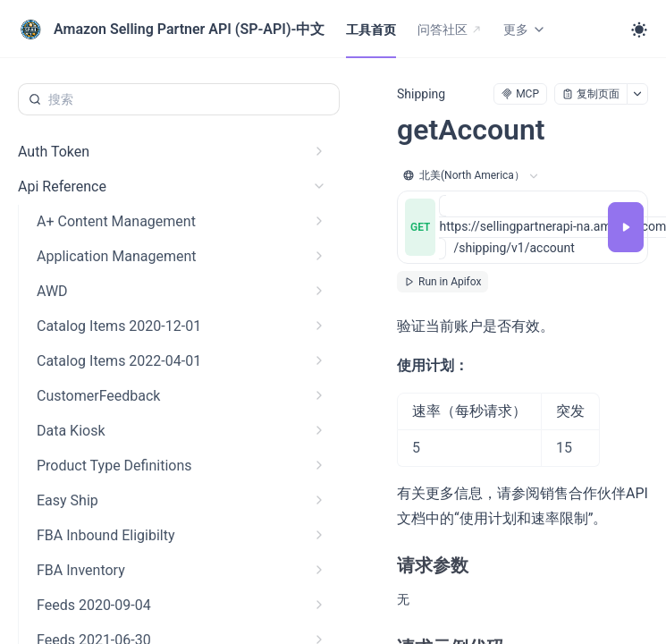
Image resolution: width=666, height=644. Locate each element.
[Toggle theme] (639, 30)
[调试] (626, 227)
